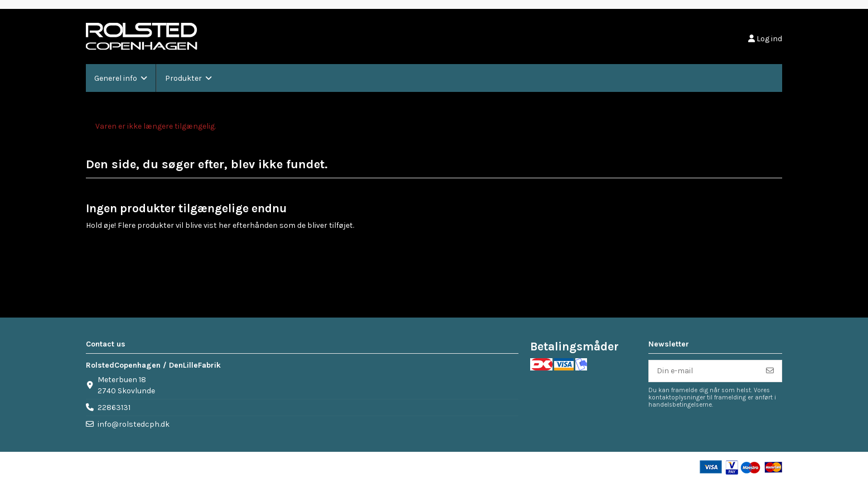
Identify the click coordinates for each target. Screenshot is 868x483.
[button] (121, 78)
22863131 (114, 408)
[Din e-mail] (704, 371)
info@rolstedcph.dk (134, 424)
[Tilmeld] (770, 371)
